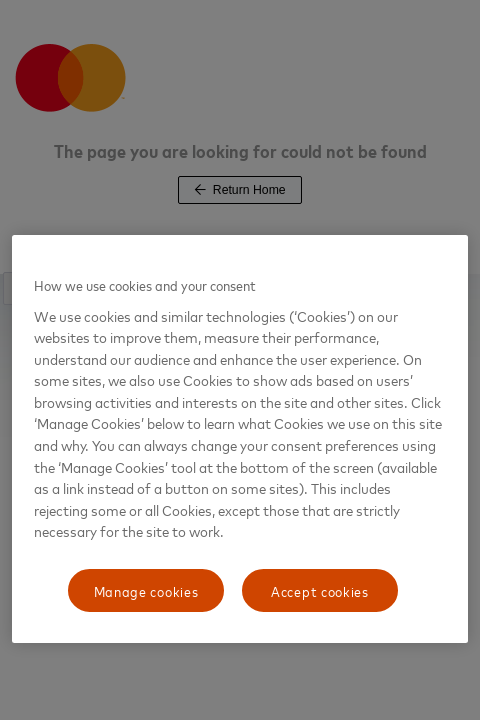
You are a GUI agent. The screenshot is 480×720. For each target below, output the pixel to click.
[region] (240, 439)
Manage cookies (146, 590)
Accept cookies (320, 590)
